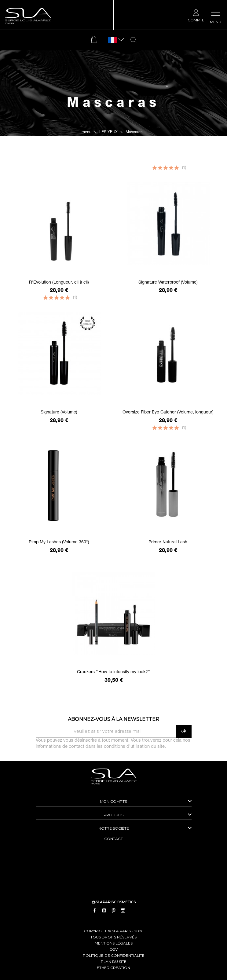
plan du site (114, 962)
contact (113, 839)
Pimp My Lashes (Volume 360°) (59, 542)
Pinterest (114, 911)
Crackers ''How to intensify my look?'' (114, 672)
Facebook (94, 911)
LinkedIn (133, 911)
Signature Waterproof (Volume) (168, 283)
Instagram (123, 911)
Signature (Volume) (59, 413)
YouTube (104, 911)
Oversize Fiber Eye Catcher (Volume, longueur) (168, 413)
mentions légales (114, 943)
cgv (113, 949)
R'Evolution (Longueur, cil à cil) (59, 283)
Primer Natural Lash (168, 542)
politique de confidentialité (114, 955)
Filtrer (113, 161)
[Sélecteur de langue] (112, 40)
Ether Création (113, 968)
